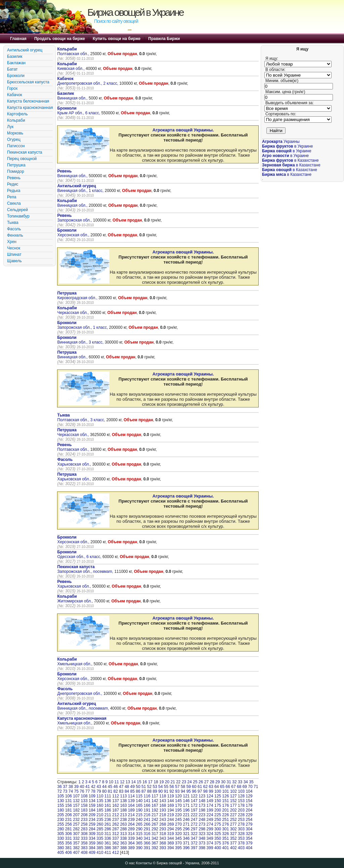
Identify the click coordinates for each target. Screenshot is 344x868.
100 (218, 791)
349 (210, 838)
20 (167, 782)
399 (210, 848)
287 (116, 829)
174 (210, 805)
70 (250, 787)
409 (92, 853)
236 (108, 820)
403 (241, 848)
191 (147, 810)
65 (222, 787)
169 (171, 805)
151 (225, 801)
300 (218, 829)
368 (163, 843)
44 (104, 787)
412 (116, 853)
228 (241, 815)
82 (115, 791)
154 (249, 801)
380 (60, 848)
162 (116, 805)
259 (92, 824)
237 (116, 820)
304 (249, 829)
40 (82, 787)
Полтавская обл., (74, 51)
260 (100, 824)
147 (194, 801)
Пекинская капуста (25, 152)
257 (76, 824)
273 (202, 824)
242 (155, 820)
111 (108, 796)
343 (163, 838)
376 (225, 843)
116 (147, 796)
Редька (14, 191)
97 (200, 791)
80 (104, 791)
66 (228, 787)
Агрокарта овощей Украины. (183, 130)
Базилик (15, 56)
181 (69, 810)
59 (189, 787)
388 (123, 848)
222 (194, 815)
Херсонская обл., (74, 233)
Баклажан (16, 63)
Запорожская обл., (75, 218)
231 (69, 820)
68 (239, 787)
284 (92, 829)
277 (233, 824)
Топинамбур (18, 216)
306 (69, 834)
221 (186, 815)
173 (202, 805)
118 (163, 796)
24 (190, 782)
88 (149, 791)
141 (147, 801)
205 (60, 815)
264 (131, 824)
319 (171, 834)
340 (139, 838)
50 (138, 787)
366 (147, 843)
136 (108, 801)
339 (131, 838)
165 (139, 805)
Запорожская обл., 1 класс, (83, 325)
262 (116, 824)
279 (249, 824)
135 (100, 801)
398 (202, 848)
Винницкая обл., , (83, 706)
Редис (13, 184)
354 (249, 838)
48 (127, 787)
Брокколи (16, 76)
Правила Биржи (164, 39)
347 (194, 838)
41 (88, 787)
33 (240, 782)
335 (100, 838)
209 (92, 815)
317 (155, 834)
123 (202, 796)
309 (92, 834)
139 (131, 801)
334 (92, 838)
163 (123, 805)
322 (194, 834)
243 (163, 820)
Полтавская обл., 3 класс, (82, 418)
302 (233, 829)
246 (186, 820)
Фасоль (14, 229)
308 (84, 834)
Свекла (14, 203)
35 (251, 782)
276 (225, 824)
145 (178, 801)
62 (205, 787)
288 (123, 829)
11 (116, 782)
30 (223, 782)
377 (233, 843)
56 (172, 787)
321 (186, 834)
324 (210, 834)
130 (60, 801)
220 (178, 815)
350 (218, 838)
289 (131, 829)
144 (171, 801)
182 (76, 810)
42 (93, 787)
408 (84, 853)
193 (163, 810)
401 (225, 848)
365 (139, 843)
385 (100, 848)
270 (178, 824)
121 (186, 796)
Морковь (15, 133)
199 (210, 810)
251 (225, 820)
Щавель (14, 261)
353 (241, 838)
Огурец (14, 140)
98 (205, 791)
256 (69, 824)
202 (233, 810)
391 (147, 848)
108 (84, 796)
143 (163, 801)
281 (69, 829)
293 (163, 829)
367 (155, 843)
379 (249, 843)
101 (226, 791)
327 (233, 834)
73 (65, 791)
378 (241, 843)
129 (249, 796)
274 (210, 824)
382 (76, 848)
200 (218, 810)
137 (116, 801)
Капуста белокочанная (28, 101)
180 (60, 810)
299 (210, 829)
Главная (18, 39)
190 (139, 810)
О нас (130, 863)
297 (194, 829)
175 (218, 805)
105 (60, 796)
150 (218, 801)
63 (211, 787)
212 (116, 815)
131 (69, 801)
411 (108, 853)
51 (144, 787)
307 (76, 834)
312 (116, 834)
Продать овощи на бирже (60, 39)
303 (241, 829)
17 (150, 782)
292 (155, 829)
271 (186, 824)
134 (92, 801)
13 (128, 782)
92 (172, 791)
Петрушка (16, 165)
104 (249, 791)
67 (233, 787)
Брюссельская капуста (28, 82)
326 (225, 834)
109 (92, 796)
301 (225, 829)
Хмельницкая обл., (75, 662)
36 (59, 787)
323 (202, 834)
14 (134, 782)
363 (123, 843)
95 (189, 791)
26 (201, 782)
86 (138, 791)
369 (171, 843)
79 (99, 791)
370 (178, 843)
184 (92, 810)
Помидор (16, 171)
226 (225, 815)
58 (183, 787)
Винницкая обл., (73, 96)
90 (160, 791)
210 (100, 815)
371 (186, 843)
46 (115, 787)
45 (110, 787)
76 (82, 791)
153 (241, 801)
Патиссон (16, 146)
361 (108, 843)
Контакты (144, 863)
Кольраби (16, 120)
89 (155, 791)
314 (131, 834)
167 (155, 805)
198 (202, 810)
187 (116, 810)
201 (225, 810)
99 (211, 791)
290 (139, 829)
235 (100, 820)
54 (160, 787)
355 (60, 843)
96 (194, 791)
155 (60, 805)
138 (123, 801)
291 (147, 829)
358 (84, 843)
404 (249, 848)
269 (171, 824)
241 (147, 820)
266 (147, 824)
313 (123, 834)
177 (233, 805)
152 (233, 801)
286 (108, 829)
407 (76, 853)
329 (249, 834)
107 (76, 796)
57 (177, 787)
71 (256, 787)
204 (249, 810)
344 (171, 838)
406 (69, 853)
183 (84, 810)
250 (218, 820)
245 (178, 820)
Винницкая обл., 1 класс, (81, 188)
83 (121, 791)
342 (155, 838)
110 (100, 796)
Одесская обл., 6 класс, (80, 554)
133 (84, 801)
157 (76, 805)
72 (59, 791)
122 (194, 796)
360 (100, 843)
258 (84, 824)
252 (233, 820)
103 (241, 791)
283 (84, 829)
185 (100, 810)
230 (60, 820)
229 (249, 815)
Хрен (12, 242)
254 (249, 820)
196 (186, 810)
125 (218, 796)
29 (218, 782)
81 (110, 791)
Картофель (17, 114)
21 (173, 782)
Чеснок (14, 248)
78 (93, 791)
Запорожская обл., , (85, 569)
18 (156, 782)
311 (108, 834)
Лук (10, 127)
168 (163, 805)
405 (60, 853)
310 (100, 834)
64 (217, 787)
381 (69, 848)
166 (147, 805)
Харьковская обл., (75, 462)
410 (100, 853)
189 (131, 810)
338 (123, 838)
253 (241, 820)
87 (144, 791)
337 (116, 838)
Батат (12, 69)
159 (92, 805)
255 (60, 824)
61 (200, 787)
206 (69, 815)
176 (225, 805)
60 (194, 787)
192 (155, 810)
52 (149, 787)
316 (147, 834)
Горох (12, 88)
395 (178, 848)
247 (194, 820)
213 (123, 815)
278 (241, 824)
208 (84, 815)
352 (233, 838)
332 (76, 838)
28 (212, 782)
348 (202, 838)
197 (194, 810)
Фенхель (15, 235)
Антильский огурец (25, 50)
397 (194, 848)
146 (186, 801)
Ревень (14, 178)
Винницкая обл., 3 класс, (81, 340)
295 (178, 829)
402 (233, 848)
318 (163, 834)
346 (186, 838)
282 (76, 829)
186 (108, 810)
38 (71, 787)
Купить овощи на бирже (117, 39)
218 (163, 815)
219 (171, 815)
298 (202, 829)
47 (121, 787)
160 (100, 805)
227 (233, 815)
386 (108, 848)
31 (229, 782)
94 (183, 791)
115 (139, 796)
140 (139, 801)
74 (71, 791)
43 (99, 787)
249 (210, 820)
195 (178, 810)
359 (92, 843)
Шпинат (14, 254)
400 (218, 848)
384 (92, 848)
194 (171, 810)
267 (155, 824)
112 (116, 796)
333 (84, 838)
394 (171, 848)
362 (116, 843)
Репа (12, 197)
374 (210, 843)
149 (210, 801)
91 (166, 791)
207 (76, 815)
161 (108, 805)
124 (210, 796)
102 (233, 791)
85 (133, 791)
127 (233, 796)
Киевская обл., (71, 66)
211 (108, 815)
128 (241, 796)
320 (178, 834)
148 (202, 801)
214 (131, 815)
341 (147, 838)
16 (145, 782)
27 (206, 782)
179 (249, 805)
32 (234, 782)
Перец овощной (22, 159)
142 (155, 801)
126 (225, 796)
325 (218, 834)
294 (171, 829)
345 (178, 838)
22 (178, 782)
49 (133, 787)
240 (139, 820)
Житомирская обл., (75, 599)
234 (92, 820)
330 (60, 838)
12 (122, 782)
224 (210, 815)
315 (139, 834)
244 (171, 820)
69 (245, 787)
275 (218, 824)
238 (123, 820)
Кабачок (15, 95)
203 (241, 810)
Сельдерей (17, 210)
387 (116, 848)
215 (139, 815)
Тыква (13, 223)
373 (202, 843)
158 (84, 805)
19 (161, 782)
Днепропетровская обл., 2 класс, (88, 81)
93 (177, 791)
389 (131, 848)
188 (123, 810)
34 (246, 782)
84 (127, 791)
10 (111, 782)
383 (84, 848)
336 (108, 838)
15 (139, 782)
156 (69, 805)
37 (65, 787)
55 (166, 787)
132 (76, 801)
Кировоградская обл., (78, 295)
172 (194, 805)
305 (60, 834)
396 (186, 848)
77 (88, 791)
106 (69, 796)
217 (155, 815)
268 (163, 824)
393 (163, 848)
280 (60, 829)
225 (218, 815)
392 (155, 848)
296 (186, 829)
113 (123, 796)
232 (76, 820)
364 (131, 843)
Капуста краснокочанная (30, 108)
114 (131, 796)
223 (202, 815)
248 (202, 820)
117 (155, 796)
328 (241, 834)
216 (147, 815)
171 (186, 805)
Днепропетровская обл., (80, 691)
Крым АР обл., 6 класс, (79, 111)
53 (155, 787)
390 (139, 848)
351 (225, 838)
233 (84, 820)
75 (76, 791)
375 (218, 843)
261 (108, 824)
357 (76, 843)
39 (76, 787)
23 (184, 782)
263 (123, 824)
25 (195, 782)
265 (139, 824)
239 (131, 820)
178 (241, 805)
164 (131, 805)
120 (178, 796)
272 (194, 824)
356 (69, 843)
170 (178, 805)
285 (100, 829)
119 (171, 796)
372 (194, 843)
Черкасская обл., (74, 310)
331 (69, 838)
